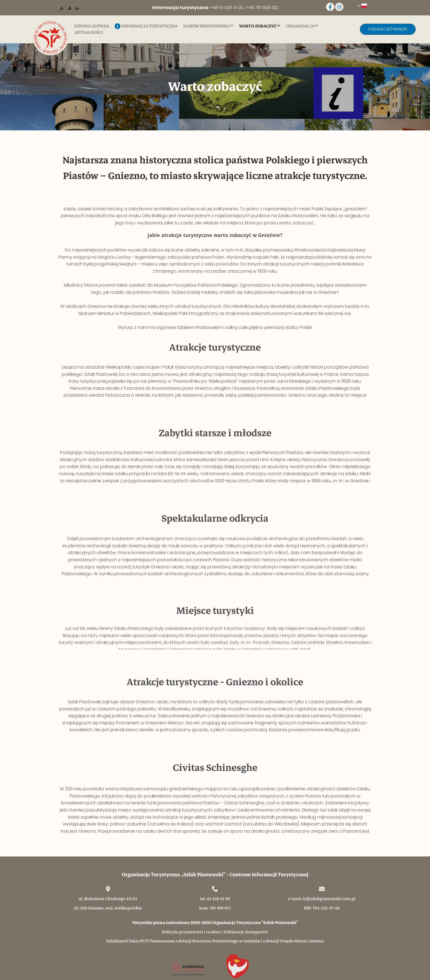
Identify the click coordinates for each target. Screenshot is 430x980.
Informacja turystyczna (146, 26)
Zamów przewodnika (206, 26)
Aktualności (89, 33)
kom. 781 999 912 (215, 908)
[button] (388, 29)
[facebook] (330, 7)
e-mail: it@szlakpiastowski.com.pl (322, 899)
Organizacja (300, 26)
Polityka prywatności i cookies (191, 932)
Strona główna (92, 26)
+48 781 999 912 (262, 8)
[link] (211, 26)
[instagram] (339, 7)
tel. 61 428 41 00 (215, 899)
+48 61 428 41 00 (227, 8)
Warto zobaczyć (258, 26)
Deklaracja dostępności (246, 932)
